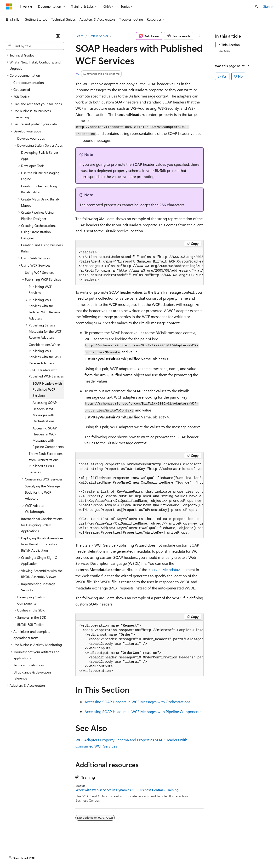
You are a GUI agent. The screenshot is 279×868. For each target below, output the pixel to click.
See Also (224, 51)
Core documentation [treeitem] (29, 83)
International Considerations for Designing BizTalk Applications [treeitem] (42, 525)
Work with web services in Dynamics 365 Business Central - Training (127, 790)
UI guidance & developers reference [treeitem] (32, 675)
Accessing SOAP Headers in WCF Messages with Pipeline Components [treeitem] (48, 437)
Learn (80, 36)
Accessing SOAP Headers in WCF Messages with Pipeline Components (143, 711)
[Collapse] (58, 36)
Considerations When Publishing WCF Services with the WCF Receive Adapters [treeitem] (45, 354)
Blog (65, 854)
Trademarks (199, 854)
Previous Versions (43, 854)
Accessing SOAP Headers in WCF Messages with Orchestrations (137, 702)
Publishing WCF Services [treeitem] (40, 290)
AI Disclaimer (15, 854)
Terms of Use (175, 854)
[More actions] (199, 36)
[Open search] (256, 6)
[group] (139, 266)
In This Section (229, 45)
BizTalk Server (98, 36)
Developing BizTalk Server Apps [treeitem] (40, 156)
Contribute (86, 854)
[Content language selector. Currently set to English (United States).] (28, 842)
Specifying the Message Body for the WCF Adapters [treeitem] (42, 492)
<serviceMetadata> (164, 569)
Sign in (268, 6)
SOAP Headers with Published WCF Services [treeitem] (47, 389)
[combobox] (35, 46)
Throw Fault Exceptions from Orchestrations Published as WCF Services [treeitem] (46, 463)
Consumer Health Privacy (138, 854)
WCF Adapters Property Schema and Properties (115, 740)
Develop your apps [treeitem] (31, 138)
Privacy (105, 854)
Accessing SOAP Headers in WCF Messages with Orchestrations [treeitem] (45, 412)
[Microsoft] (9, 6)
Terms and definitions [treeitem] (29, 665)
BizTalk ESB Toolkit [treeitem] (30, 625)
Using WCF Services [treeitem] (40, 272)
